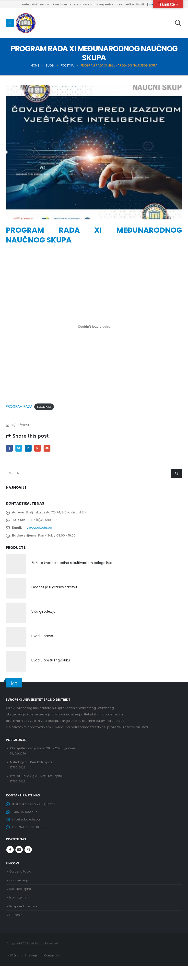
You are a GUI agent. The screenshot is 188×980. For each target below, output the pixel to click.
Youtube (19, 860)
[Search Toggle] (178, 23)
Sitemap (31, 969)
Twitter (19, 448)
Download (44, 407)
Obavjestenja (20, 891)
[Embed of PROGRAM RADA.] (94, 326)
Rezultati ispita (21, 900)
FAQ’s (14, 969)
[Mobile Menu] (10, 23)
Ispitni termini (20, 910)
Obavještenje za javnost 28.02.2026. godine (45, 753)
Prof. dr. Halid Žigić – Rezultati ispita (37, 783)
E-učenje (16, 928)
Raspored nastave (24, 919)
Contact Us (52, 969)
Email (49, 448)
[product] (16, 567)
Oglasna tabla (21, 882)
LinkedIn (29, 448)
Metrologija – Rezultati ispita (32, 768)
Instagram (28, 860)
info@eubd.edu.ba (38, 530)
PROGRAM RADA (19, 406)
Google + (39, 448)
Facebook (9, 448)
